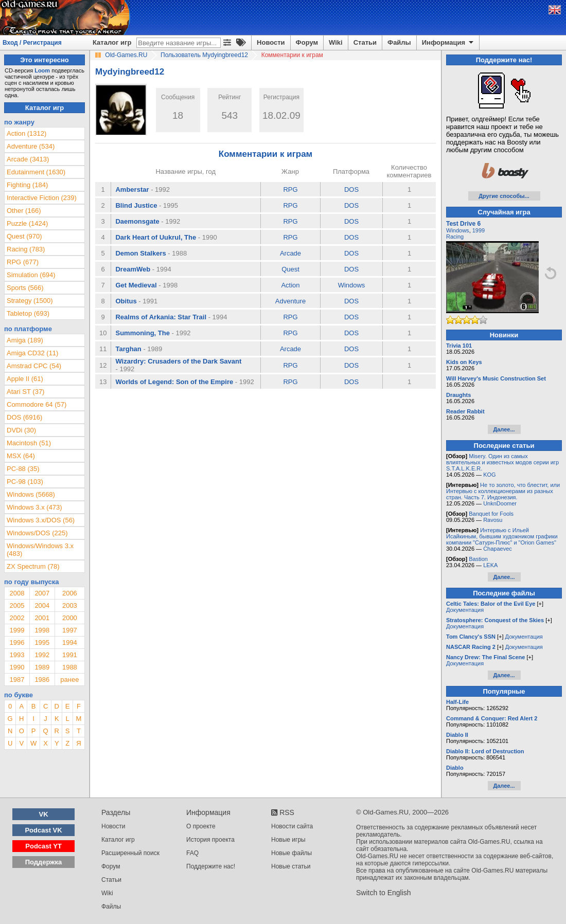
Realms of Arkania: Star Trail (161, 317)
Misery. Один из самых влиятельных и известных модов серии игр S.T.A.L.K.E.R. (502, 462)
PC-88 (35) (23, 469)
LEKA (490, 565)
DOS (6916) (24, 417)
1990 (17, 667)
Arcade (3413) (28, 159)
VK (44, 814)
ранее (69, 680)
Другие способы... (504, 196)
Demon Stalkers (140, 253)
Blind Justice (136, 205)
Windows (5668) (31, 494)
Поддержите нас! (211, 866)
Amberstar (132, 189)
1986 (42, 680)
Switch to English (384, 893)
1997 (70, 630)
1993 (17, 655)
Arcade (290, 253)
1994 (70, 642)
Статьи (365, 42)
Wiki (336, 42)
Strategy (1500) (30, 301)
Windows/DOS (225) (37, 533)
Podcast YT (43, 846)
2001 (42, 618)
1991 (70, 655)
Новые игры (288, 840)
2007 (42, 593)
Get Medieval (136, 285)
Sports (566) (25, 288)
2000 (70, 618)
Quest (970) (24, 236)
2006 (70, 593)
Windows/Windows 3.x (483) (40, 550)
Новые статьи (291, 866)
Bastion (478, 559)
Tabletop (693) (28, 313)
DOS (351, 189)
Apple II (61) (25, 379)
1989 (42, 667)
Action (290, 285)
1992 (42, 655)
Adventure (290, 301)
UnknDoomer (500, 503)
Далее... (504, 429)
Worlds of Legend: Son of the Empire (174, 382)
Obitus (126, 301)
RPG (290, 189)
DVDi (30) (21, 430)
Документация (465, 610)
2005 (17, 605)
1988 (70, 667)
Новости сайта (292, 826)
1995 (42, 642)
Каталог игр (112, 42)
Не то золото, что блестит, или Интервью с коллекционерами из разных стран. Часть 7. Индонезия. (503, 491)
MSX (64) (21, 456)
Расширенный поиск (130, 853)
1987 (17, 680)
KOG (489, 475)
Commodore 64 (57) (37, 404)
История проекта (210, 840)
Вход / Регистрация (32, 43)
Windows (352, 285)
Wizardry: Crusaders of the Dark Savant (178, 361)
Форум (307, 42)
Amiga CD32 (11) (32, 353)
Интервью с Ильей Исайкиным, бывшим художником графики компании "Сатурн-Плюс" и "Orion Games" (502, 536)
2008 (17, 593)
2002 (17, 618)
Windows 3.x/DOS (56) (41, 520)
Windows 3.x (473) (34, 507)
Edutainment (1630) (36, 172)
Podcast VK (43, 830)
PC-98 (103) (25, 482)
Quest (290, 269)
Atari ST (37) (25, 392)
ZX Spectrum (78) (33, 566)
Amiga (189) (25, 340)
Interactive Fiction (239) (42, 198)
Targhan (128, 349)
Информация (448, 43)
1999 (17, 630)
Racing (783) (26, 249)
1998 (42, 630)
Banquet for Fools (491, 514)
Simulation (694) (31, 275)
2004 (42, 605)
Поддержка (44, 862)
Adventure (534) (31, 146)
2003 (70, 605)
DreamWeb (133, 269)
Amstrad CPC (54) (34, 366)
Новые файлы (291, 853)
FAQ (192, 853)
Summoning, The (142, 333)
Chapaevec (498, 549)
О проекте (201, 826)
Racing (455, 237)
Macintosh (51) (29, 443)
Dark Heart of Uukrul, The (156, 237)
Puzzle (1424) (27, 223)
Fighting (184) (27, 185)
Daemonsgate (137, 221)
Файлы (399, 42)
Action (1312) (26, 133)
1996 (17, 642)
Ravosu (493, 520)
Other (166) (24, 211)
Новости (271, 42)
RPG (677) (23, 262)
